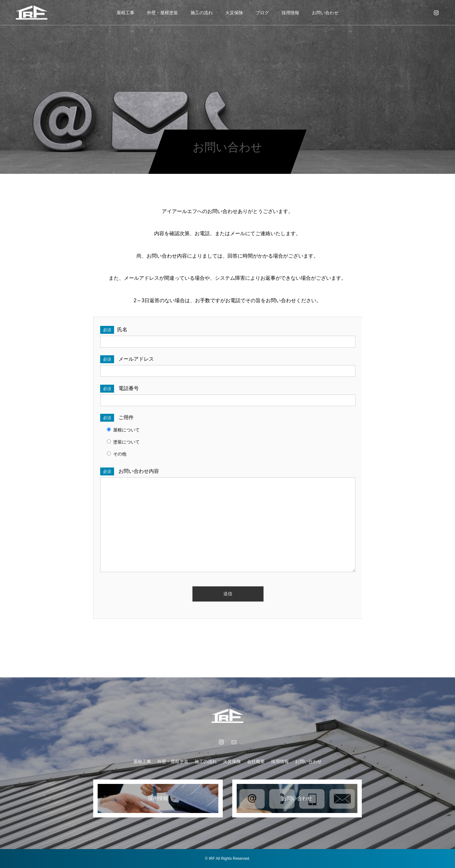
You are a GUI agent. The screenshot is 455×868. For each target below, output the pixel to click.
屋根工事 (125, 13)
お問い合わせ (325, 13)
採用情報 (290, 13)
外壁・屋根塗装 (162, 13)
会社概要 (256, 761)
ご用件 (117, 417)
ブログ (262, 13)
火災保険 (234, 13)
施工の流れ (202, 13)
